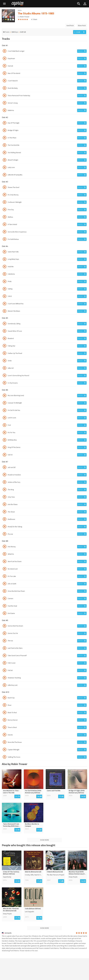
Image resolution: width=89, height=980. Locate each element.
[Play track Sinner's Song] (5, 103)
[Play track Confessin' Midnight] (5, 202)
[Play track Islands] (5, 735)
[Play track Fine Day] (5, 210)
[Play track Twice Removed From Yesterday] (5, 96)
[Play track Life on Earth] (5, 584)
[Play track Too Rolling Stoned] (5, 153)
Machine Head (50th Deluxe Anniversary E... (77, 873)
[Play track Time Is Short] (5, 728)
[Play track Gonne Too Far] (5, 634)
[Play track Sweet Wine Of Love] (5, 331)
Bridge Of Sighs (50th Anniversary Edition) (77, 792)
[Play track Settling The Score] (5, 757)
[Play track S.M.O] (5, 297)
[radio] (19, 20)
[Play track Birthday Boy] (5, 440)
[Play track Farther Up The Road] (5, 353)
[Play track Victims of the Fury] (5, 482)
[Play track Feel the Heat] (5, 606)
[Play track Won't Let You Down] (5, 562)
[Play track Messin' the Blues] (5, 311)
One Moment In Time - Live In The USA (11, 792)
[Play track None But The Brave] (5, 742)
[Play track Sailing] (5, 289)
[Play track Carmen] (5, 599)
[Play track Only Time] (5, 497)
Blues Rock (82, 25)
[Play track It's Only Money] (5, 195)
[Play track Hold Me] (5, 267)
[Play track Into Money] (5, 547)
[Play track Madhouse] (5, 519)
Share (34, 19)
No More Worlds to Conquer (32, 825)
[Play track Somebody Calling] (5, 324)
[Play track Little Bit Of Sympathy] (5, 175)
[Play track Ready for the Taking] (5, 527)
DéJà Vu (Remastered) (33, 872)
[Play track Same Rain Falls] (5, 252)
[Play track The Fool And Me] (5, 145)
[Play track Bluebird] (5, 339)
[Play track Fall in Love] (5, 663)
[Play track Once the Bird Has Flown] (5, 591)
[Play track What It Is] (5, 554)
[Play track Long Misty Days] (5, 259)
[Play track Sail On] (5, 455)
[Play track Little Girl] (5, 368)
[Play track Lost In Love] (5, 418)
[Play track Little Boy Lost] (5, 685)
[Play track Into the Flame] (5, 505)
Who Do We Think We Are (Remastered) (11, 910)
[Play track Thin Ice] (5, 641)
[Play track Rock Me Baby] (5, 88)
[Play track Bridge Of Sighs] (5, 131)
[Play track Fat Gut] (5, 671)
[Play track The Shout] (5, 512)
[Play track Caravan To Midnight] (5, 403)
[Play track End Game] (5, 614)
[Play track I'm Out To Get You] (5, 411)
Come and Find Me (54, 791)
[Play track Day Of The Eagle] (5, 123)
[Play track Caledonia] (5, 274)
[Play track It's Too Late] (5, 576)
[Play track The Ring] (5, 490)
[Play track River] (5, 705)
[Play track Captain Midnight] (5, 750)
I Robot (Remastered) (55, 872)
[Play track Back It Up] (5, 698)
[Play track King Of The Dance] (5, 448)
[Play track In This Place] (5, 138)
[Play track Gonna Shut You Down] (5, 626)
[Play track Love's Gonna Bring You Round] (5, 376)
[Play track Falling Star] (5, 346)
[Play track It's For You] (5, 433)
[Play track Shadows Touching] (5, 678)
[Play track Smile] (5, 361)
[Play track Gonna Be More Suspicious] (5, 232)
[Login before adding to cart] (80, 32)
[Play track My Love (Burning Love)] (5, 396)
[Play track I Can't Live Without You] (5, 304)
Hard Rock (70, 25)
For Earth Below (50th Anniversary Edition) (33, 792)
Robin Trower (25, 17)
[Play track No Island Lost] (5, 569)
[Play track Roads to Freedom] (5, 475)
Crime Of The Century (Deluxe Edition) (11, 873)
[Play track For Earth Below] (5, 239)
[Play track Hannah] (5, 66)
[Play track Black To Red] (5, 713)
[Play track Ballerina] (5, 111)
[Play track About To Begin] (5, 160)
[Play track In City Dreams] (5, 383)
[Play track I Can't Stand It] (5, 81)
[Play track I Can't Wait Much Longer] (5, 51)
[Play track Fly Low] (5, 534)
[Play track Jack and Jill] (5, 468)
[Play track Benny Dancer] (5, 720)
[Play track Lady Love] (5, 168)
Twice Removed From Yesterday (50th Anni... (11, 825)
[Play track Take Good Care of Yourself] (5, 656)
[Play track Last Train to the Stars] (5, 648)
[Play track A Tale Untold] (5, 225)
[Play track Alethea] (5, 217)
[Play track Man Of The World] (5, 74)
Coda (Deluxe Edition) (33, 909)
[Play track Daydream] (5, 59)
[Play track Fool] (5, 425)
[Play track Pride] (5, 282)
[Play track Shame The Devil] (5, 188)
